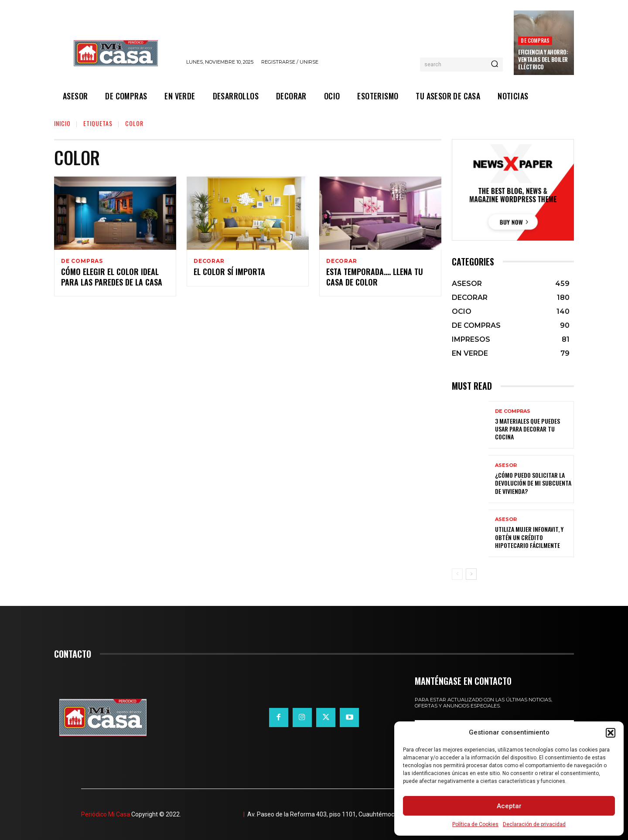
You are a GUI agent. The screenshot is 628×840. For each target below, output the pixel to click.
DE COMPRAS (535, 40)
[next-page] (471, 574)
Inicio (62, 123)
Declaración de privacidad (534, 824)
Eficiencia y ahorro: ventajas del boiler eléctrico (543, 59)
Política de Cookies (475, 824)
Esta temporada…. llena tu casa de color (375, 278)
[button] (611, 733)
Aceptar (509, 806)
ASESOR (506, 465)
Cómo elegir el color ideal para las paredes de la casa (112, 278)
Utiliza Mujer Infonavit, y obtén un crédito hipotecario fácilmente (529, 537)
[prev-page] (457, 574)
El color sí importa (229, 273)
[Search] (495, 65)
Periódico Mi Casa (106, 814)
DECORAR (209, 261)
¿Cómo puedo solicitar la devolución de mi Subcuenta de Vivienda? (533, 483)
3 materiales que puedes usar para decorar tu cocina (527, 429)
